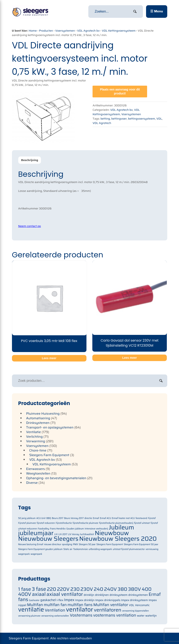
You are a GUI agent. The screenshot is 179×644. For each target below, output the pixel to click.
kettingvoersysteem (142, 119)
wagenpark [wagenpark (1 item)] (36, 554)
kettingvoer (119, 119)
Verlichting (35, 437)
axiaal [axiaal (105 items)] (39, 594)
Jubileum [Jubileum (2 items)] (122, 527)
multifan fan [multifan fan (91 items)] (55, 605)
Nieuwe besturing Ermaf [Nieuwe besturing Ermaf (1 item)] (31, 544)
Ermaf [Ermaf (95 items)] (155, 594)
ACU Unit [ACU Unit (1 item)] (41, 518)
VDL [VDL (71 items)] (132, 605)
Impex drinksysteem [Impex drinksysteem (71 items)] (134, 600)
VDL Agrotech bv (88, 31)
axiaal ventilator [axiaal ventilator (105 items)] (65, 594)
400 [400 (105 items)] (147, 589)
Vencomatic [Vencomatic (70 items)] (142, 605)
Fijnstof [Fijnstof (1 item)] (152, 518)
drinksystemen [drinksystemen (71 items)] (138, 595)
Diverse (32, 483)
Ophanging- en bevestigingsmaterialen (56, 478)
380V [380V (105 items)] (135, 589)
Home (33, 31)
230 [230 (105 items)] (75, 589)
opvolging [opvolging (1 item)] (67, 544)
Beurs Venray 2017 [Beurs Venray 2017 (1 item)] (74, 518)
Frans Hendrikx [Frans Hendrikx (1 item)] (58, 529)
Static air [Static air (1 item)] (68, 549)
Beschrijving (30, 160)
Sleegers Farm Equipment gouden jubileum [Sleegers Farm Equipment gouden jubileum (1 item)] (41, 549)
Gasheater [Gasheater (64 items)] (34, 600)
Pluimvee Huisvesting (43, 414)
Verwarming (36, 441)
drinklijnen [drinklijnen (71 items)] (102, 595)
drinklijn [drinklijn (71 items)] (89, 595)
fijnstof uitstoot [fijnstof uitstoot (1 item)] (142, 523)
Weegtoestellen (38, 473)
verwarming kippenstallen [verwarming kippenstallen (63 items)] (135, 611)
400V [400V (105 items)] (25, 594)
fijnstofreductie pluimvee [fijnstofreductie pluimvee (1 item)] (85, 523)
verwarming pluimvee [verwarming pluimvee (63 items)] (29, 616)
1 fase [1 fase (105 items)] (25, 589)
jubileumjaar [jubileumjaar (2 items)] (36, 533)
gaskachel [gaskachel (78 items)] (48, 600)
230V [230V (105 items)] (87, 589)
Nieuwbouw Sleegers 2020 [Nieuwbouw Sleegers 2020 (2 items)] (118, 539)
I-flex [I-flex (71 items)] (60, 600)
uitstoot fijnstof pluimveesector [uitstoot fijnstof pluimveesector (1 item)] (129, 549)
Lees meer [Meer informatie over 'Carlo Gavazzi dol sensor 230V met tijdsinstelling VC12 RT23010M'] (130, 358)
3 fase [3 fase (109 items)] (39, 589)
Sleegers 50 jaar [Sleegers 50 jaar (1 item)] (87, 544)
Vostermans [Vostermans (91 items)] (81, 615)
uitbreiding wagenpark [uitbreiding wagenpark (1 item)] (100, 549)
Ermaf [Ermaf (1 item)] (96, 518)
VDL (159, 119)
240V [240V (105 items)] (110, 589)
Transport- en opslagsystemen (50, 427)
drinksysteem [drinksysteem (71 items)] (118, 595)
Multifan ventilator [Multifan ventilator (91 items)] (111, 605)
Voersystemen (65, 31)
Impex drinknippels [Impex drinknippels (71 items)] (108, 600)
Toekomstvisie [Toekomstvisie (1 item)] (81, 549)
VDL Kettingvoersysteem (119, 31)
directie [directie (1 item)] (88, 518)
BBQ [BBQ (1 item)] (49, 518)
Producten (46, 31)
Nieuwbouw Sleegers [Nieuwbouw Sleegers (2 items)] (48, 539)
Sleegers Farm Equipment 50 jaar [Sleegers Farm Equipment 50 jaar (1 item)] (141, 544)
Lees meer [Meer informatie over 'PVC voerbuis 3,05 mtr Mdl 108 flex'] (49, 358)
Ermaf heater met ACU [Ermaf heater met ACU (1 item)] (123, 518)
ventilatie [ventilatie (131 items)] (31, 609)
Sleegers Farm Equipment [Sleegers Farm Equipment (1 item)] (110, 544)
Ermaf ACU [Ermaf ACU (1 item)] (105, 518)
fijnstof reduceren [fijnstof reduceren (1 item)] (46, 523)
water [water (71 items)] (141, 616)
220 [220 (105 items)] (51, 589)
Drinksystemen (38, 423)
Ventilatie (34, 432)
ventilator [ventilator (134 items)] (79, 609)
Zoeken (161, 381)
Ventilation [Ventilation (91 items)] (55, 610)
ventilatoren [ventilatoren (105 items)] (108, 610)
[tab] (30, 160)
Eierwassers (36, 469)
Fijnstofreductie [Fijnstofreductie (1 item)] (64, 523)
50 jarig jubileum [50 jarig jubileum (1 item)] (27, 518)
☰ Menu (157, 11)
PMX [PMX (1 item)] (76, 544)
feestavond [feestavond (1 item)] (141, 518)
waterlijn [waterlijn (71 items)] (151, 616)
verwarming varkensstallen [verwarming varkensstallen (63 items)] (55, 616)
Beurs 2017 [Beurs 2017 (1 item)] (58, 518)
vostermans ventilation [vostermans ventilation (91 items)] (115, 615)
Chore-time (38, 450)
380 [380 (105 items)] (122, 589)
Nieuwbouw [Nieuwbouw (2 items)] (112, 533)
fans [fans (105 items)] (23, 599)
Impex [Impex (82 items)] (69, 600)
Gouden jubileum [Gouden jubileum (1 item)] (75, 529)
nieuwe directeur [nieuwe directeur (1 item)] (52, 544)
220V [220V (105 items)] (63, 589)
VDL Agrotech (102, 123)
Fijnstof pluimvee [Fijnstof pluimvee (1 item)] (27, 523)
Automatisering (38, 418)
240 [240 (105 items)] (99, 589)
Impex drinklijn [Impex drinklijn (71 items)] (85, 600)
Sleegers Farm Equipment (49, 455)
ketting (105, 119)
